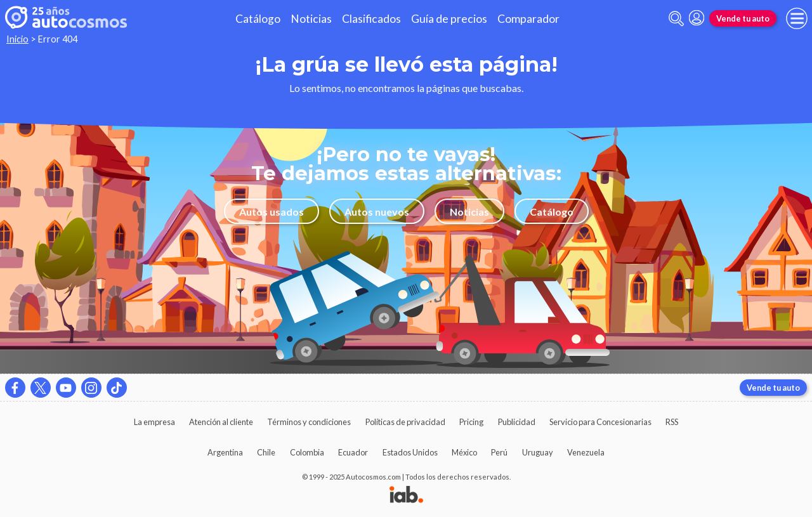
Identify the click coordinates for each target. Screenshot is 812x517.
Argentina (225, 452)
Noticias (311, 19)
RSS (672, 422)
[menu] (797, 18)
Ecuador (353, 452)
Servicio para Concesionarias (600, 422)
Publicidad (517, 422)
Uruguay (538, 452)
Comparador (528, 19)
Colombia (307, 452)
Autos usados (272, 212)
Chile (266, 452)
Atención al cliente (221, 422)
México (464, 452)
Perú (499, 452)
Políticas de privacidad (405, 422)
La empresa (154, 422)
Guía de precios (449, 19)
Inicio (17, 39)
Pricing (471, 422)
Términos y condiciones (309, 422)
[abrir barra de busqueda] (676, 19)
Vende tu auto (743, 18)
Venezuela (586, 452)
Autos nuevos (377, 212)
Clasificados (371, 19)
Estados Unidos (410, 452)
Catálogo (258, 19)
